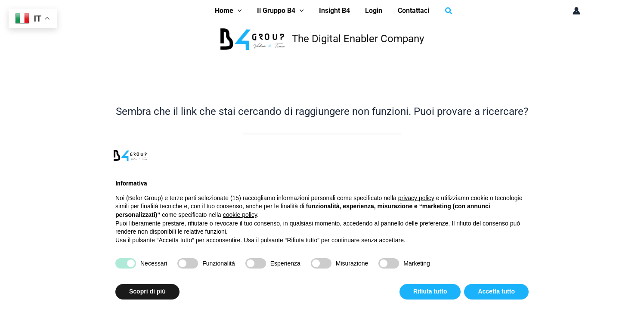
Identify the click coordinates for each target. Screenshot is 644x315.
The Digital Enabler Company (358, 39)
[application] (241, 11)
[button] (231, 11)
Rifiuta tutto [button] (430, 291)
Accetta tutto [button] (496, 291)
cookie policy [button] (240, 215)
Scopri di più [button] (147, 291)
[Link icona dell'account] (576, 11)
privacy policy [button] (416, 198)
